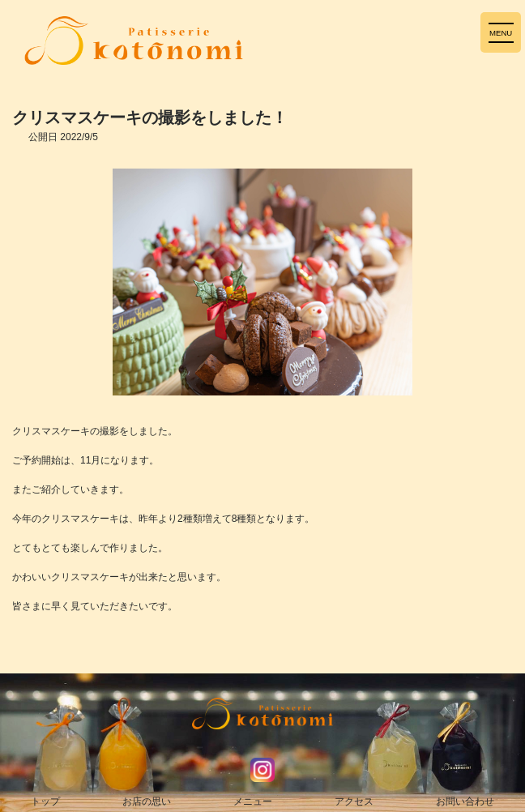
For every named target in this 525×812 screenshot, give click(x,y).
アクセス (354, 801)
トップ (45, 801)
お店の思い (147, 801)
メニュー (253, 801)
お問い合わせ (465, 801)
